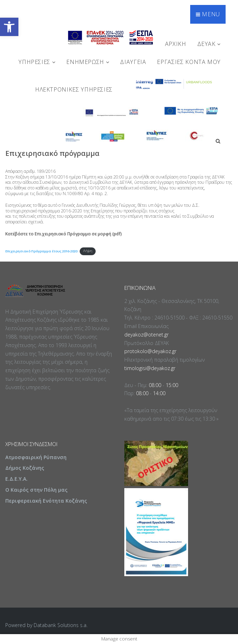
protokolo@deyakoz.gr (150, 351)
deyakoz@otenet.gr (146, 335)
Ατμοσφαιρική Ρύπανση (36, 457)
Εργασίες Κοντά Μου (189, 62)
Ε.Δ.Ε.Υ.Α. (16, 479)
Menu (208, 14)
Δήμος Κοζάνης (25, 468)
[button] (9, 27)
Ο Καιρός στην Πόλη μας (36, 490)
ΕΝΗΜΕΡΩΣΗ (88, 62)
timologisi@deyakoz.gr (150, 368)
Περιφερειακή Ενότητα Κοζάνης (46, 501)
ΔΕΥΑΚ (209, 44)
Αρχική (176, 44)
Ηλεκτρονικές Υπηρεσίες (74, 89)
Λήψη (88, 251)
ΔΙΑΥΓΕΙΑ (133, 62)
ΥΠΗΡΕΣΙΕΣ (37, 62)
